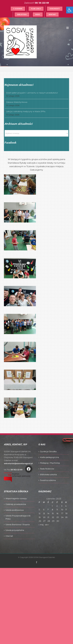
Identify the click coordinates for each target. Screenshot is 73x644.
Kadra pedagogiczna (49, 457)
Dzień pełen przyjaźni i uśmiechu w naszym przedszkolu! (32, 93)
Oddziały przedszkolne (16, 504)
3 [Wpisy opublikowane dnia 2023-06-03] (62, 506)
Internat (9, 536)
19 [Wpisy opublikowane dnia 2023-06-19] (40, 517)
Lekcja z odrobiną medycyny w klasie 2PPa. (26, 111)
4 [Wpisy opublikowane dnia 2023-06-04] (66, 506)
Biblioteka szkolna (48, 475)
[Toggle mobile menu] (68, 28)
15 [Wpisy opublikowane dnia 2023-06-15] (53, 513)
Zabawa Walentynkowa (17, 102)
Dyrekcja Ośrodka (48, 451)
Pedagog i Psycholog (50, 463)
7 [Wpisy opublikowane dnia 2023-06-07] (48, 510)
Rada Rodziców (47, 469)
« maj (41, 525)
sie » (47, 525)
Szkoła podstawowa (15, 510)
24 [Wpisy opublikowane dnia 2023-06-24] (62, 517)
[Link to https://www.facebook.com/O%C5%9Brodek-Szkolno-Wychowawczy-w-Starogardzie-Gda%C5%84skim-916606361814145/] (29, 469)
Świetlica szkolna (48, 480)
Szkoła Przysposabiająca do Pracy (18, 517)
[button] (70, 10)
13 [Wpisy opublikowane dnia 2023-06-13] (44, 513)
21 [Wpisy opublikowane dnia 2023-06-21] (48, 517)
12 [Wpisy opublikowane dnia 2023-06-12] (40, 513)
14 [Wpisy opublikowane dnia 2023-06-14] (48, 513)
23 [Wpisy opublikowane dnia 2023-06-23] (58, 517)
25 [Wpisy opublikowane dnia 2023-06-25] (66, 517)
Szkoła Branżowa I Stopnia (18, 525)
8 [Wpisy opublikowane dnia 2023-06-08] (52, 510)
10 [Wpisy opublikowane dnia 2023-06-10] (62, 510)
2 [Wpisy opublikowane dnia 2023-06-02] (57, 506)
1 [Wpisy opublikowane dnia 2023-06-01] (52, 506)
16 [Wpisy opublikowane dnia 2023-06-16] (57, 513)
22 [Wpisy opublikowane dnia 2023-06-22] (53, 517)
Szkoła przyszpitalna (15, 530)
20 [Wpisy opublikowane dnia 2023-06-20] (44, 517)
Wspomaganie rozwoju (16, 498)
